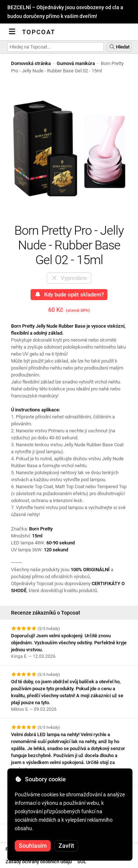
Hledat (119, 47)
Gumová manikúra (76, 63)
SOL (82, 862)
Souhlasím (33, 846)
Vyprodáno (69, 278)
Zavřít (66, 846)
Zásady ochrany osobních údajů (39, 862)
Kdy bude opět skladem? (69, 295)
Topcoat (39, 32)
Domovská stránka (31, 63)
